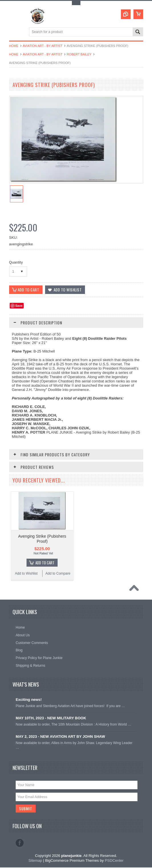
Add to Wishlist (26, 574)
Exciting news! (29, 700)
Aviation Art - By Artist (43, 46)
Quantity (16, 262)
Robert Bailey (79, 54)
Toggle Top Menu (76, 3)
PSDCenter (114, 861)
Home (14, 46)
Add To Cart (45, 563)
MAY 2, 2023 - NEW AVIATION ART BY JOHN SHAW (60, 737)
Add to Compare (58, 574)
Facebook (20, 844)
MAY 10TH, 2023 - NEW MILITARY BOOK (51, 718)
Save (19, 306)
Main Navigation (14, 32)
